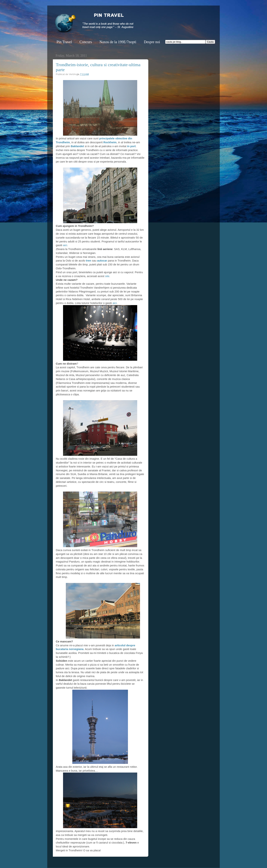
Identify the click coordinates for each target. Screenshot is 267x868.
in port (131, 146)
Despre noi (152, 42)
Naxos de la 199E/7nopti (118, 42)
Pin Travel (64, 42)
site (107, 276)
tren (88, 261)
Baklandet (78, 146)
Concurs (86, 42)
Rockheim (110, 142)
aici (65, 245)
